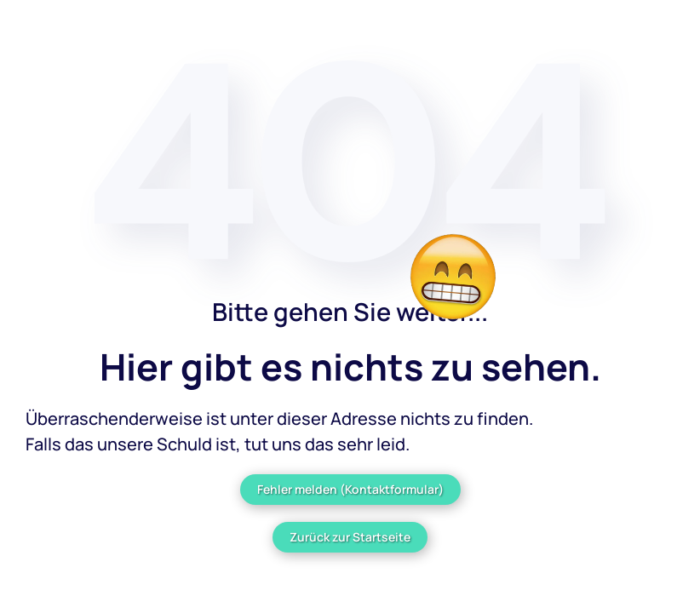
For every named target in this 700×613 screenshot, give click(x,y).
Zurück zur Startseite (350, 537)
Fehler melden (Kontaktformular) (350, 489)
